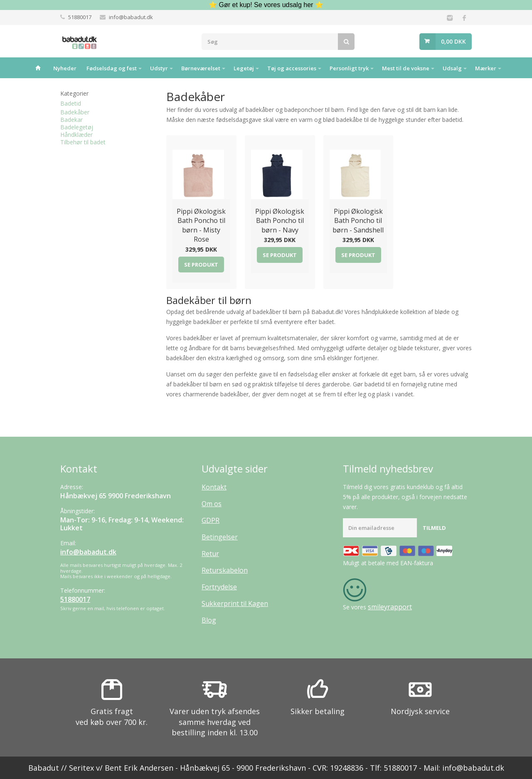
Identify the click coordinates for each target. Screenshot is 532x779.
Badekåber (75, 112)
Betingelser (220, 537)
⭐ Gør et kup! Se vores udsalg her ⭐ (266, 5)
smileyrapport (390, 607)
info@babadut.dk (131, 17)
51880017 (80, 17)
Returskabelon (225, 570)
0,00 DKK (453, 41)
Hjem (38, 68)
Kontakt (214, 487)
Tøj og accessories (292, 68)
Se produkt (201, 265)
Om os (212, 504)
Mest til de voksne (406, 68)
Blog (209, 620)
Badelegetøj (77, 127)
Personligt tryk (349, 68)
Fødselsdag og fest (112, 68)
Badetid (71, 103)
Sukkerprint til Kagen (235, 603)
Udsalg (452, 68)
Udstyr (159, 68)
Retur (210, 554)
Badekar (71, 120)
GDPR (211, 520)
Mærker (486, 68)
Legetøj (244, 68)
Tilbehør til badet (83, 142)
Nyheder (65, 68)
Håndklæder (76, 135)
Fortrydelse (219, 587)
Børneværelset (201, 68)
